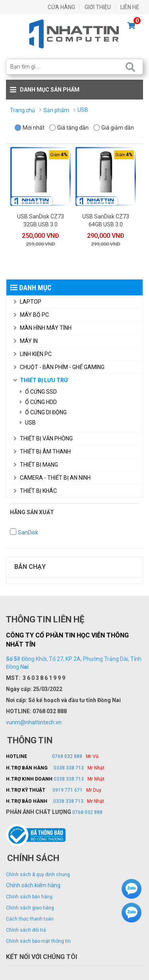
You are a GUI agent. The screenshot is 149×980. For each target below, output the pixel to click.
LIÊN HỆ (130, 7)
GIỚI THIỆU (98, 7)
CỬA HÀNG (61, 7)
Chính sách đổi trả (26, 930)
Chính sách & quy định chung (38, 875)
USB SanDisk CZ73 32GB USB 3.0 (41, 220)
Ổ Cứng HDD (38, 402)
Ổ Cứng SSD (38, 392)
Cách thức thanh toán (30, 919)
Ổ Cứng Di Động (43, 412)
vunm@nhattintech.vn (34, 722)
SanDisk (28, 532)
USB (28, 423)
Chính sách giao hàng (30, 908)
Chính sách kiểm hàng (33, 885)
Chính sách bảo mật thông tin (38, 941)
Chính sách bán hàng (29, 897)
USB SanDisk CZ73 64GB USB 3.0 (106, 220)
